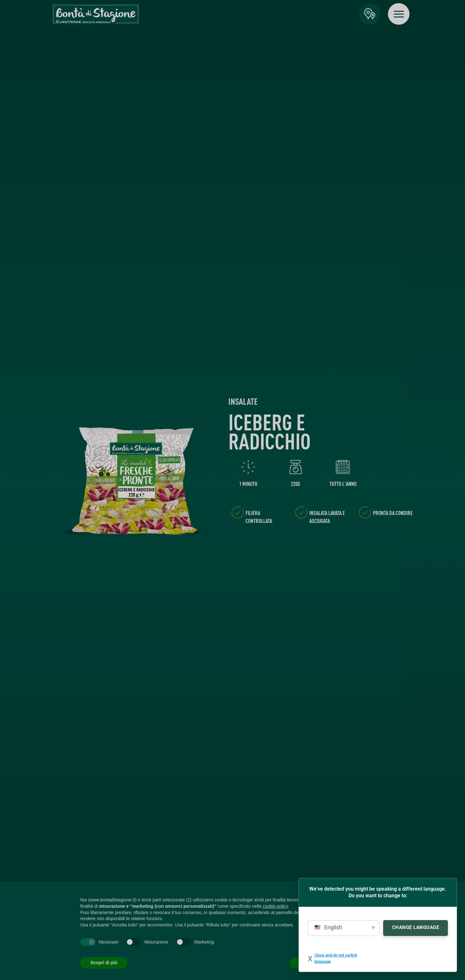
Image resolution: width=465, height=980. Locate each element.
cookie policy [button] (275, 906)
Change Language (416, 927)
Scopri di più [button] (104, 963)
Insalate (243, 401)
